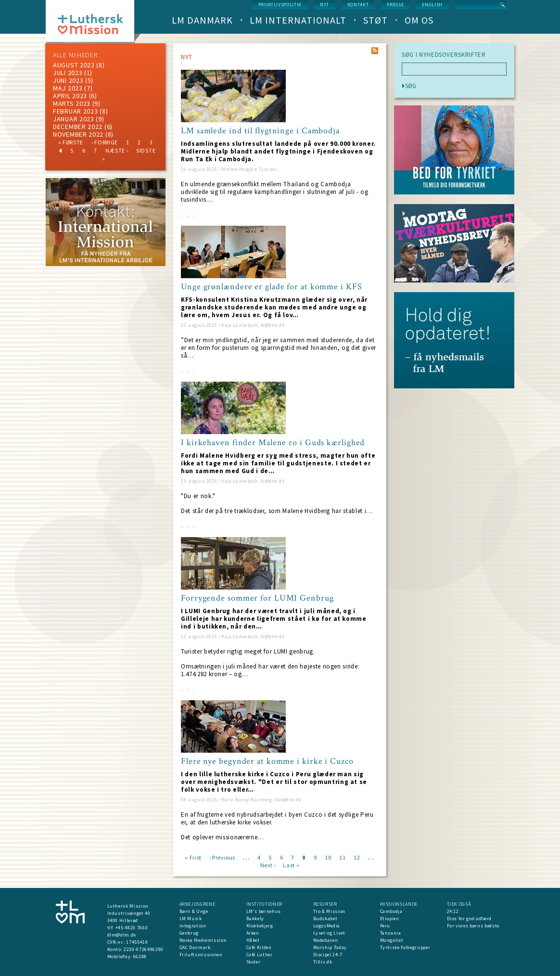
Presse (395, 5)
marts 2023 (72, 103)
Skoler (254, 962)
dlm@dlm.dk (122, 935)
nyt (325, 5)
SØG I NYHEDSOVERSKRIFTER (444, 55)
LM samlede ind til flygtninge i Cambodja (260, 131)
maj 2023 (68, 88)
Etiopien (390, 918)
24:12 (453, 911)
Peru (385, 926)
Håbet (253, 940)
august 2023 (74, 65)
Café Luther (260, 955)
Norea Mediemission (203, 940)
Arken (253, 933)
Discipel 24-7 (328, 955)
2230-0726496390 (144, 949)
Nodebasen (326, 940)
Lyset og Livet (329, 933)
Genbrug (189, 933)
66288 (140, 957)
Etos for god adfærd (469, 918)
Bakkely (255, 918)
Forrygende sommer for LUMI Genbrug (257, 598)
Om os (419, 20)
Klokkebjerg (260, 926)
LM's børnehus (264, 911)
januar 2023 (74, 119)
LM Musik (191, 918)
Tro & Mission (329, 911)
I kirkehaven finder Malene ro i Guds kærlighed (273, 443)
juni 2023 (68, 80)
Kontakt (358, 5)
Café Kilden (259, 947)
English (432, 5)
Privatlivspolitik (280, 5)
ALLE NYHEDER (75, 55)
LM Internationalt (298, 20)
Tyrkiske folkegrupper (405, 947)
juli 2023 (68, 73)
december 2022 (78, 127)
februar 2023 (75, 111)
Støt (375, 20)
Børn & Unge (194, 911)
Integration (193, 926)
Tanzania (391, 933)
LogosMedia (327, 926)
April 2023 (70, 96)
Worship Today (330, 947)
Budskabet (325, 918)
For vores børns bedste (473, 926)
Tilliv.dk (323, 962)
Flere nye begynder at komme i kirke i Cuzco (267, 761)
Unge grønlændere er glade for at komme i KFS (272, 287)
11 (342, 857)
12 (357, 857)
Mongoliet (392, 940)
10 (328, 857)
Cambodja (391, 911)
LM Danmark (202, 20)
